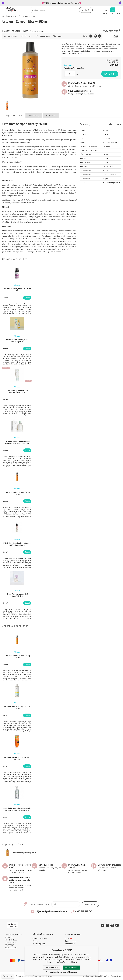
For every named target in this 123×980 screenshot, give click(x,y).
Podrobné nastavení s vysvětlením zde (62, 972)
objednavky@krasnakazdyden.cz (52, 911)
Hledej (87, 10)
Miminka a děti (24, 16)
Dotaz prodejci (45, 36)
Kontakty (36, 941)
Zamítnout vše (52, 968)
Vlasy (33, 16)
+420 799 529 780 (84, 911)
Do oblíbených (13, 36)
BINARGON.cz (104, 976)
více (82, 53)
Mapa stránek (116, 976)
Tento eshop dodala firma (89, 976)
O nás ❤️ (68, 938)
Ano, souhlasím (71, 968)
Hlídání (60, 36)
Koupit (27, 298)
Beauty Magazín (71, 941)
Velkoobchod (70, 944)
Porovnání (29, 36)
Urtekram (40, 31)
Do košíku (110, 74)
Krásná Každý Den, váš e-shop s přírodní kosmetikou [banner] (12, 9)
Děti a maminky (11, 16)
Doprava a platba (39, 944)
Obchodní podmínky (40, 938)
